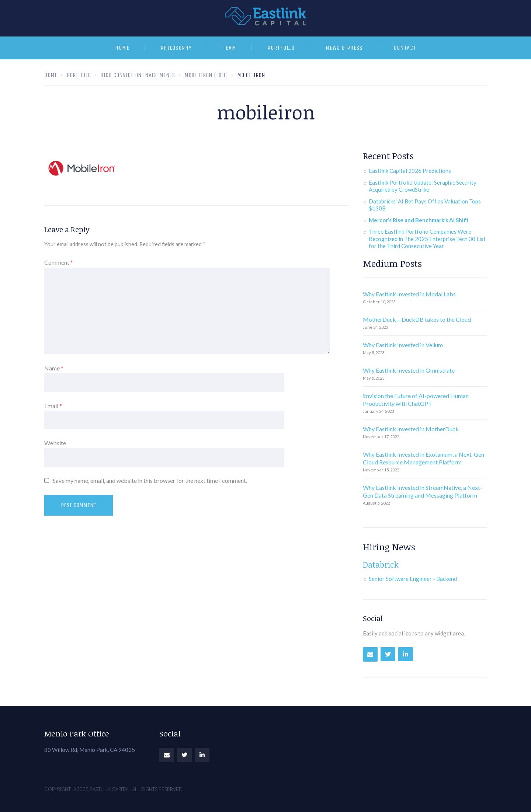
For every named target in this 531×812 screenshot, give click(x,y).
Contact (405, 48)
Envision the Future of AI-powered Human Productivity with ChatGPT (416, 400)
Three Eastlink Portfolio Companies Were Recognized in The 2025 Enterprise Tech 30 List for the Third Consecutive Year (427, 239)
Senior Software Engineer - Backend (413, 579)
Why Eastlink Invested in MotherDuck (411, 429)
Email (53, 406)
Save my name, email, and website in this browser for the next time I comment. (150, 480)
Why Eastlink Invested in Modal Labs (409, 294)
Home (122, 48)
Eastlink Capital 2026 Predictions (410, 171)
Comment (59, 262)
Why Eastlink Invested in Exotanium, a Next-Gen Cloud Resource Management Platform (424, 458)
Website (55, 443)
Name (54, 368)
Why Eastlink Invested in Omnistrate (409, 370)
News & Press (344, 48)
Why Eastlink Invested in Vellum (403, 345)
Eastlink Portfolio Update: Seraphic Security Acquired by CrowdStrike (423, 186)
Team (230, 48)
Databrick (381, 564)
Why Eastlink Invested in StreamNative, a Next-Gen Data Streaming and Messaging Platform (423, 491)
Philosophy (176, 48)
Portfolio (281, 48)
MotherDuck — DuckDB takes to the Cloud (417, 319)
